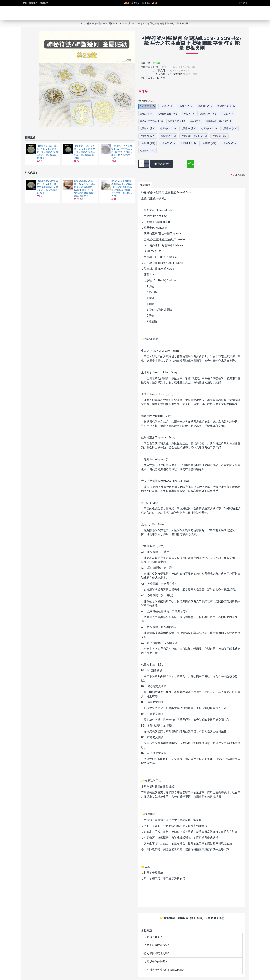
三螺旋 (146, 114)
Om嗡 (188, 114)
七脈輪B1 (219, 136)
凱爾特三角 (226, 106)
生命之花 (147, 106)
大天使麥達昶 (167, 114)
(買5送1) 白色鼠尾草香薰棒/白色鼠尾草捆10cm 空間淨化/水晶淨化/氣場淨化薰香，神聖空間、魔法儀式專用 (122, 189)
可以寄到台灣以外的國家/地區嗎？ (167, 967)
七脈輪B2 (147, 143)
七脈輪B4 (188, 143)
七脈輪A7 (168, 136)
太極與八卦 (207, 114)
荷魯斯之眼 (176, 121)
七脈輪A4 (209, 129)
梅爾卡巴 (205, 106)
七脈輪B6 (229, 143)
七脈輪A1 (148, 129)
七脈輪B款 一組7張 (194, 136)
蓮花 (195, 121)
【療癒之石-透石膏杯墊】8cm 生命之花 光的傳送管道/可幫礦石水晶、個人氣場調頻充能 (122, 152)
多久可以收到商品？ (159, 942)
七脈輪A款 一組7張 (219, 121)
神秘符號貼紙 (145, 101)
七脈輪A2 (168, 129)
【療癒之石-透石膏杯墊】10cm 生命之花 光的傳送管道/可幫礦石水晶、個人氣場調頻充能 (47, 152)
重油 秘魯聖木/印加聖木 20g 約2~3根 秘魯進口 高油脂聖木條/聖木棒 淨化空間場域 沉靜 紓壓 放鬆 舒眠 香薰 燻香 (84, 189)
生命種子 (185, 106)
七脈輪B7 (147, 151)
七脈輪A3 (189, 129)
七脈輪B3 (168, 143)
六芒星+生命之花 (151, 121)
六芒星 (227, 114)
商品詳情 (146, 186)
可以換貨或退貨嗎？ (159, 951)
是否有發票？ (155, 934)
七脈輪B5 (208, 143)
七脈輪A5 (230, 129)
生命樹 (166, 106)
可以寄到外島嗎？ (157, 959)
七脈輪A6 (148, 136)
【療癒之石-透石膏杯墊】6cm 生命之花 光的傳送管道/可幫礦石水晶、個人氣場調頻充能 (85, 152)
